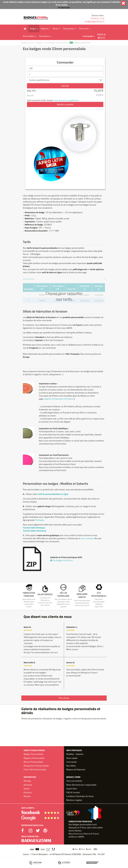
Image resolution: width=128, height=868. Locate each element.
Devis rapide (72, 758)
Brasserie (28, 785)
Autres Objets (28, 36)
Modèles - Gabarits (75, 754)
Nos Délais (71, 766)
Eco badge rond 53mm (80, 43)
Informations (44, 36)
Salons (27, 789)
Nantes (78, 831)
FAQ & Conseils (73, 792)
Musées (27, 796)
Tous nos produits (74, 781)
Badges (33, 29)
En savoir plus (64, 8)
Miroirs (56, 29)
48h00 (81, 837)
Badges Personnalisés (33, 754)
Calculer (65, 86)
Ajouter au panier (65, 104)
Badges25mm (28, 43)
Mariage (27, 781)
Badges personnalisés (82, 824)
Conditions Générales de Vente (80, 796)
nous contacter (87, 538)
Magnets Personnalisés (34, 758)
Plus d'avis (64, 698)
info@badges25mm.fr (94, 22)
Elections (28, 792)
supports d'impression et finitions (59, 399)
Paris (86, 834)
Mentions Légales (74, 800)
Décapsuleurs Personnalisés (36, 766)
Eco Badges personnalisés (57, 43)
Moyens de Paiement (76, 769)
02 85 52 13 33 (97, 18)
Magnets (44, 29)
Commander (88, 36)
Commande (71, 762)
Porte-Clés (84, 29)
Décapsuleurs (69, 29)
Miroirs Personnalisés (33, 762)
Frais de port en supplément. (66, 100)
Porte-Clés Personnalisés (35, 769)
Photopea (40, 520)
